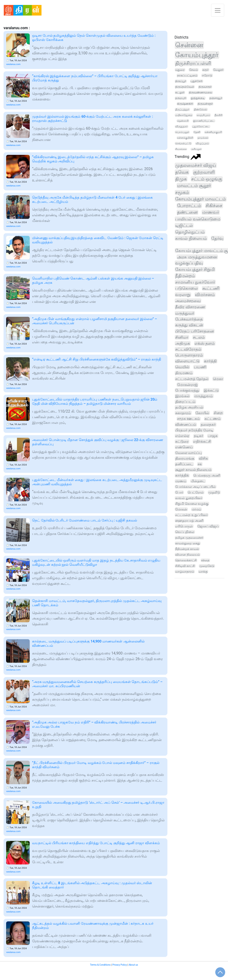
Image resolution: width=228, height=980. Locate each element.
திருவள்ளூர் (205, 104)
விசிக (203, 458)
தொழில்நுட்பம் (190, 232)
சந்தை (205, 560)
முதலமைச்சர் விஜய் (196, 165)
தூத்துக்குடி (198, 98)
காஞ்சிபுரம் (203, 115)
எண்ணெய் (184, 447)
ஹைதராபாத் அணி (189, 521)
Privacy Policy (120, 965)
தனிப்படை (184, 464)
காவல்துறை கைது (187, 543)
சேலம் (193, 70)
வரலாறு (183, 295)
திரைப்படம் (185, 402)
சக (200, 464)
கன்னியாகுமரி (213, 132)
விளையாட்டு (187, 361)
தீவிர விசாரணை (190, 307)
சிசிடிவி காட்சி (185, 566)
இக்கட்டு (211, 390)
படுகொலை (187, 288)
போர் (179, 492)
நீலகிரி (218, 115)
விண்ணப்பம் (186, 425)
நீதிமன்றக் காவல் (187, 549)
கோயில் (202, 413)
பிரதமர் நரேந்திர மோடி (194, 430)
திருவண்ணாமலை (201, 92)
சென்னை (189, 45)
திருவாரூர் (205, 87)
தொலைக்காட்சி (186, 560)
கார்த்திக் (182, 476)
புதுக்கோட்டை (201, 127)
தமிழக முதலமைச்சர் (189, 538)
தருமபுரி (181, 98)
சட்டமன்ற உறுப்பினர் (191, 515)
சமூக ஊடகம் (189, 419)
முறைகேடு (207, 566)
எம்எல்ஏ (182, 436)
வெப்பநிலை (185, 532)
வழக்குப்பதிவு (189, 263)
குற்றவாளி (204, 172)
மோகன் (181, 509)
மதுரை (180, 70)
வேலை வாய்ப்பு (188, 453)
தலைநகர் (208, 425)
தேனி (197, 132)
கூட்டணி (211, 288)
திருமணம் (184, 373)
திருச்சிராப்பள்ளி (193, 63)
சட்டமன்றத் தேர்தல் (192, 379)
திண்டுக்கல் (200, 109)
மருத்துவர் (185, 313)
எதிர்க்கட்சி (202, 442)
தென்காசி (183, 121)
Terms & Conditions (100, 965)
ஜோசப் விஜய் (208, 526)
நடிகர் (199, 436)
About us (133, 965)
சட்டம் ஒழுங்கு (207, 179)
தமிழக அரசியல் (189, 407)
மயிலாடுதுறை (184, 115)
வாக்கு (203, 572)
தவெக (182, 172)
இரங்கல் (182, 396)
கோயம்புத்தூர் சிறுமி (195, 269)
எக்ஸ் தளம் (205, 343)
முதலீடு (214, 492)
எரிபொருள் (184, 526)
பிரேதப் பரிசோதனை (194, 331)
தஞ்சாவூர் (216, 98)
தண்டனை (187, 212)
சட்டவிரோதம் (188, 349)
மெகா (218, 379)
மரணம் (181, 481)
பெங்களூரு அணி (207, 476)
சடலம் (199, 337)
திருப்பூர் (181, 81)
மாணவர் (211, 212)
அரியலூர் (196, 149)
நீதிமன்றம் (185, 276)
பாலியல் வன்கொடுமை (198, 219)
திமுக (181, 179)
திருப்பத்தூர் (182, 109)
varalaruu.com (13, 64)
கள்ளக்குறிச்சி (185, 138)
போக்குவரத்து (187, 390)
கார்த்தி (210, 361)
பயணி (200, 367)
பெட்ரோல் (196, 492)
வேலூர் (218, 70)
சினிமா (182, 337)
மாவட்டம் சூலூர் (194, 186)
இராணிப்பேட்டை (204, 121)
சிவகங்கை (181, 149)
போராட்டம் (189, 206)
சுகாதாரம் (183, 413)
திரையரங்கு (185, 458)
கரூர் (205, 70)
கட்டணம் (213, 419)
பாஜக (213, 436)
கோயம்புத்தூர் (197, 55)
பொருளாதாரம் (189, 355)
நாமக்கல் (203, 138)
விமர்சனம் (205, 295)
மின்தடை (198, 481)
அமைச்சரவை (188, 301)
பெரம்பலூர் (182, 132)
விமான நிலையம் (187, 555)
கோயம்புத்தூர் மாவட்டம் (201, 199)
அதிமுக (183, 343)
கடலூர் (180, 92)
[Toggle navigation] (218, 10)
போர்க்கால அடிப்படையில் (195, 487)
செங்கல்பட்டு (183, 143)
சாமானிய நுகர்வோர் (195, 282)
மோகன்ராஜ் (187, 385)
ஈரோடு (207, 75)
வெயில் (182, 367)
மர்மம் (196, 509)
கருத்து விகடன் (189, 325)
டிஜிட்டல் (184, 225)
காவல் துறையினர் (189, 498)
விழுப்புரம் (202, 143)
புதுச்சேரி (197, 81)
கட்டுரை (182, 442)
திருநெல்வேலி (185, 87)
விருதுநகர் (181, 127)
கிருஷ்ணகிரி (185, 104)
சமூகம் (182, 193)
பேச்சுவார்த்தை (189, 319)
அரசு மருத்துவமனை (197, 257)
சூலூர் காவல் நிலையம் (193, 470)
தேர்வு (217, 238)
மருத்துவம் (203, 396)
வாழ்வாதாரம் (185, 572)
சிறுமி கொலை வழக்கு (192, 504)
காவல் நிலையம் (191, 238)
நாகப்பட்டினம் (187, 75)
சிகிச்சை (214, 206)
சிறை (218, 413)
